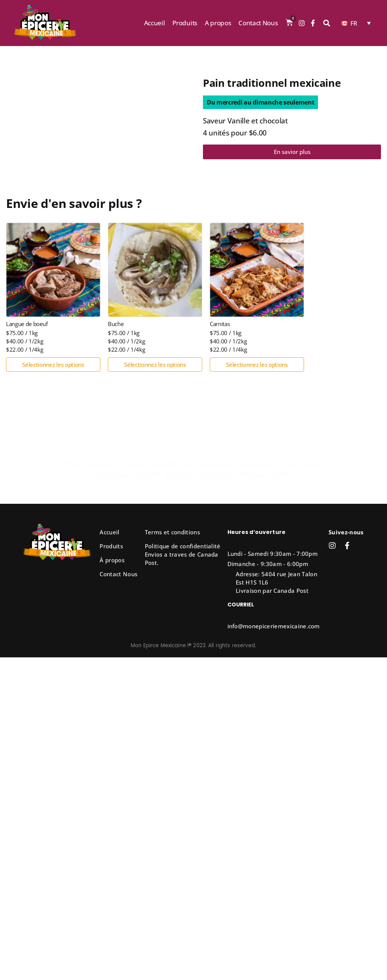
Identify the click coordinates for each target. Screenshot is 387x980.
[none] (356, 23)
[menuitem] (356, 23)
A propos (218, 23)
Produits (185, 23)
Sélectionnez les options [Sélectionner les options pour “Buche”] (155, 365)
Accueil (155, 23)
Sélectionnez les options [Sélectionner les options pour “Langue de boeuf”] (53, 365)
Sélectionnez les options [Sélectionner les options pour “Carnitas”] (257, 365)
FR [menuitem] (354, 23)
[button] (260, 102)
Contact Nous (258, 23)
